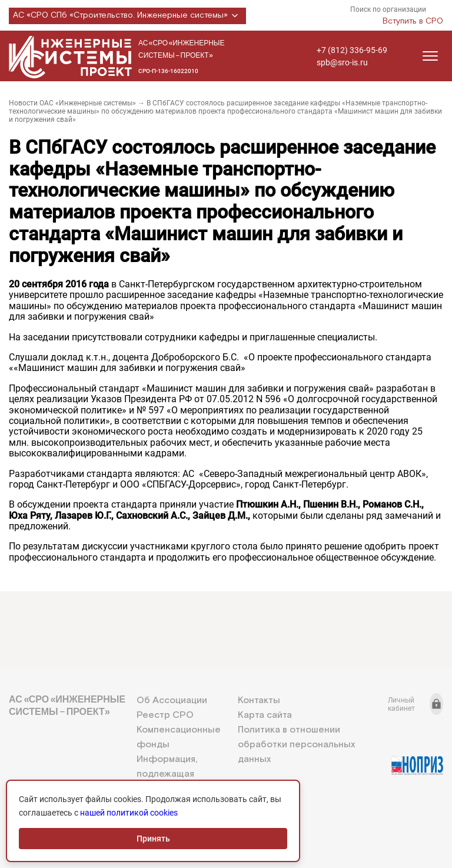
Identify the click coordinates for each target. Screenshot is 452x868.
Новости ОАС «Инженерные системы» (72, 103)
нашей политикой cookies (129, 813)
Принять (153, 839)
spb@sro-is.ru (342, 62)
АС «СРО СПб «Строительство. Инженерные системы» (127, 16)
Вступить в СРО (413, 21)
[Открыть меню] (430, 56)
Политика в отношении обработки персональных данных (296, 745)
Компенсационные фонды (179, 737)
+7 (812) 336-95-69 (352, 50)
